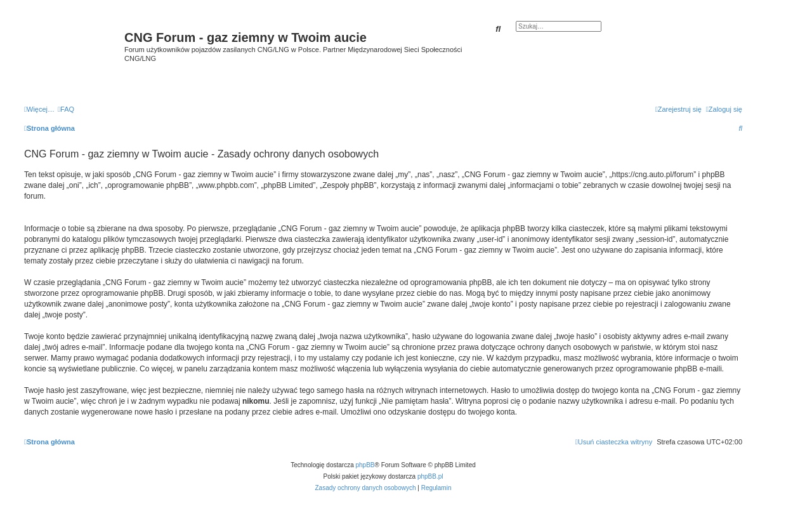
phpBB (365, 465)
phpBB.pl (430, 476)
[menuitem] (66, 109)
